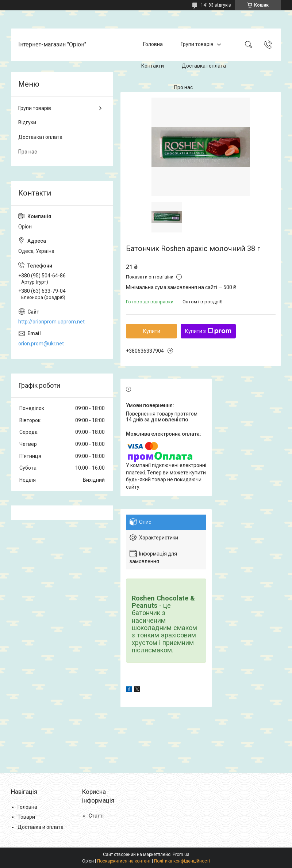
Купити (152, 331)
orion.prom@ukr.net (41, 344)
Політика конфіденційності (182, 861)
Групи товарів (197, 45)
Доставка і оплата (204, 66)
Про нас (183, 87)
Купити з (208, 331)
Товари (26, 817)
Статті (96, 816)
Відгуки (27, 122)
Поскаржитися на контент (124, 861)
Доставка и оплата (41, 827)
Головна (153, 45)
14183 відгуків (216, 5)
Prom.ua (181, 854)
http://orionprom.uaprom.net (51, 322)
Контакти (153, 66)
